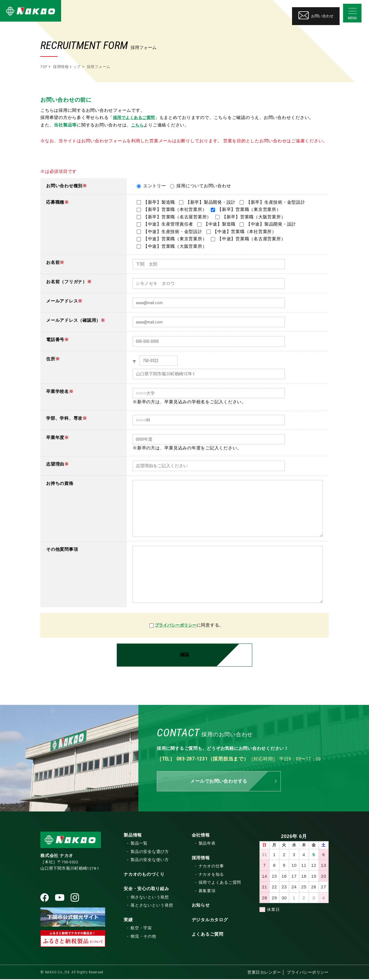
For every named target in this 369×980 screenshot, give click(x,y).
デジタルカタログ (210, 921)
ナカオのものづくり (144, 875)
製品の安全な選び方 (150, 852)
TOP (44, 67)
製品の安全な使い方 (150, 860)
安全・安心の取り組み (146, 890)
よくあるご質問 (208, 935)
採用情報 (201, 859)
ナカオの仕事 (211, 867)
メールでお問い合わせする (219, 782)
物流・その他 (143, 937)
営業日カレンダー (263, 973)
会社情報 (201, 836)
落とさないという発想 (152, 906)
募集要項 (207, 892)
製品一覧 (139, 844)
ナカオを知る (211, 875)
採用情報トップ (67, 67)
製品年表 (207, 844)
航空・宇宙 (141, 929)
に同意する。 (212, 625)
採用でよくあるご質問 (136, 118)
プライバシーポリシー (176, 625)
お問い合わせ (316, 13)
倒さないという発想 (150, 898)
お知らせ (201, 906)
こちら (138, 125)
